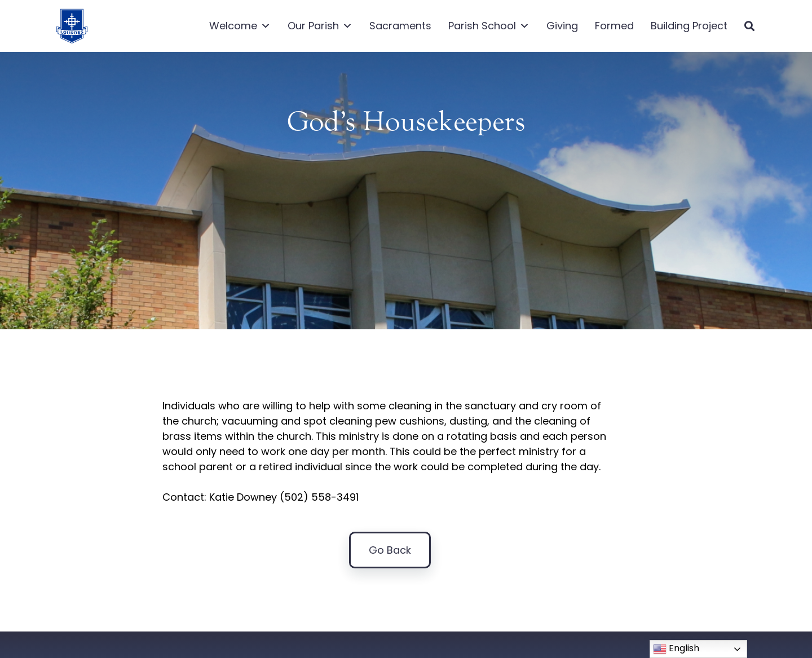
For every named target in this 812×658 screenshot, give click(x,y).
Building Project (689, 26)
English (676, 649)
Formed (614, 26)
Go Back (390, 553)
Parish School (489, 26)
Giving (562, 26)
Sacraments (400, 26)
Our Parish (320, 26)
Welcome (240, 26)
